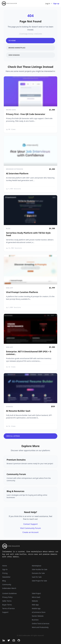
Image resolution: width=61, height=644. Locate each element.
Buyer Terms (7, 605)
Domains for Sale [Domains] (38, 573)
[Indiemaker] (30, 546)
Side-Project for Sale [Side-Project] (39, 581)
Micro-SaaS (11, 110)
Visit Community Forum (30, 528)
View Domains (14, 55)
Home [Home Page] (5, 566)
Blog (8, 228)
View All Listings (13, 436)
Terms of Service (8, 608)
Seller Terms (7, 601)
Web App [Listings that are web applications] (35, 605)
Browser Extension (15, 169)
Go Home (12, 41)
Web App (10, 288)
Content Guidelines (10, 593)
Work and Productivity (40, 627)
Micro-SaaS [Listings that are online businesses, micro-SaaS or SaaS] (36, 597)
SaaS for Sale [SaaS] (37, 577)
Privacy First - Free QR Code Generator (26, 114)
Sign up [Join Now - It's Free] (56, 3)
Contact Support (31, 524)
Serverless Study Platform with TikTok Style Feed (28, 234)
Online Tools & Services (41, 624)
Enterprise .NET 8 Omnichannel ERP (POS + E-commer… (29, 353)
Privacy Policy (7, 597)
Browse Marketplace (17, 48)
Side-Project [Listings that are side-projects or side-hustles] (36, 593)
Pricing (5, 573)
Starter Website (38, 616)
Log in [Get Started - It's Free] (48, 3)
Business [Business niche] (35, 620)
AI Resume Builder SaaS (18, 411)
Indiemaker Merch (9, 588)
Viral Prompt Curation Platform (22, 292)
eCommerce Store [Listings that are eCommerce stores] (39, 612)
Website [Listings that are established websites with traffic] (35, 601)
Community (7, 584)
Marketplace (37, 566)
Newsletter (6, 577)
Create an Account (30, 532)
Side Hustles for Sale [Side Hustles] (40, 569)
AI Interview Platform (17, 173)
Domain (9, 407)
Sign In (5, 569)
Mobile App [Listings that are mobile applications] (36, 608)
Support (5, 612)
